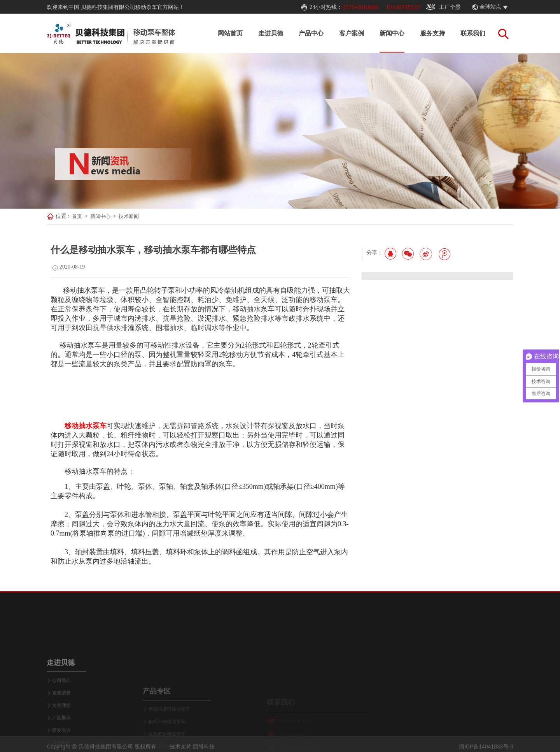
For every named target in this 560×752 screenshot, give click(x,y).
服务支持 (432, 33)
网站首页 (230, 33)
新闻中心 (392, 33)
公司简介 (61, 719)
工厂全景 (443, 7)
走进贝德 (271, 33)
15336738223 (403, 7)
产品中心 (311, 33)
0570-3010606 (360, 7)
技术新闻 (129, 216)
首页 (77, 216)
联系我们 (473, 33)
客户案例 (352, 33)
